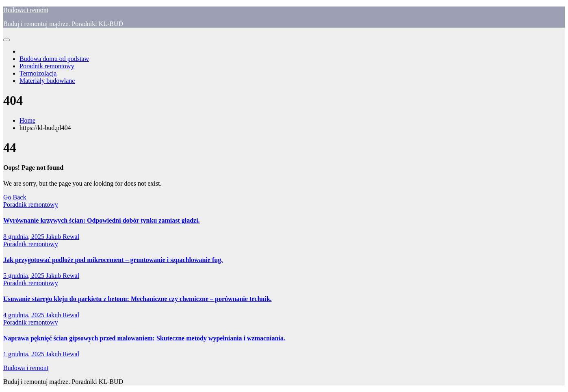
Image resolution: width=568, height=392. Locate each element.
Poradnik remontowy (47, 66)
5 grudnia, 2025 (25, 276)
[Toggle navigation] (7, 40)
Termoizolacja (38, 73)
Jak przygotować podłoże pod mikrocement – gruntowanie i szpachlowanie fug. (113, 260)
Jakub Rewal (63, 237)
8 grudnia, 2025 (25, 237)
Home (27, 120)
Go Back (15, 197)
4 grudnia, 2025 (25, 315)
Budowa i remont (26, 10)
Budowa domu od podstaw (54, 59)
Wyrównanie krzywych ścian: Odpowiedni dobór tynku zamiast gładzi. (102, 220)
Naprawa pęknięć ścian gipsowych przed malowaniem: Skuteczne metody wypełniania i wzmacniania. (144, 338)
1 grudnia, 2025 (25, 354)
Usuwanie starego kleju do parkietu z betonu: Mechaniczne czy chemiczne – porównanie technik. (138, 299)
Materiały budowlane (47, 81)
